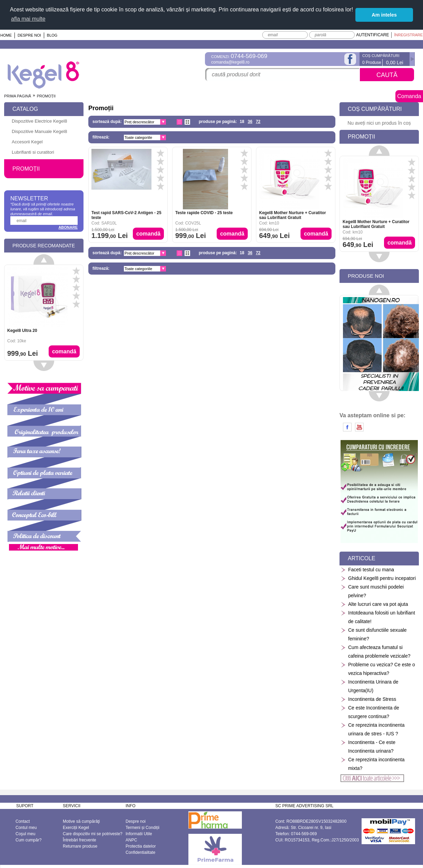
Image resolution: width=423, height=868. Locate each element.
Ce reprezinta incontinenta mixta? (372, 764)
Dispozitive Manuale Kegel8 (39, 131)
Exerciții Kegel (76, 827)
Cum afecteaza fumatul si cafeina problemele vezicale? (376, 651)
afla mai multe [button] (28, 19)
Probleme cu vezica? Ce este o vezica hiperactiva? (378, 669)
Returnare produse (80, 846)
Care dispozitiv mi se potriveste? (93, 833)
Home (6, 35)
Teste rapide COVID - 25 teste (204, 212)
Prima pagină (18, 96)
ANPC (131, 840)
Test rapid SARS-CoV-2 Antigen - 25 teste (126, 215)
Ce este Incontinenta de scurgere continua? (370, 712)
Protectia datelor (141, 846)
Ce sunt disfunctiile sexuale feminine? (374, 634)
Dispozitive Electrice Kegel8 (39, 121)
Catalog (25, 109)
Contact (23, 821)
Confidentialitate (140, 852)
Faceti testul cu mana (367, 569)
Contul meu (26, 827)
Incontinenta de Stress (368, 699)
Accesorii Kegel (27, 141)
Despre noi (29, 35)
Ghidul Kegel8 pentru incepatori (378, 578)
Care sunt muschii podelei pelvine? (372, 591)
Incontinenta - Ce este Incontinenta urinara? (368, 746)
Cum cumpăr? (28, 840)
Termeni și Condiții (142, 827)
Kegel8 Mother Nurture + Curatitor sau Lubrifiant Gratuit (293, 215)
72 (258, 121)
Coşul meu (25, 833)
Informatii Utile (139, 833)
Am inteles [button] (384, 15)
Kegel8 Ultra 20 (22, 330)
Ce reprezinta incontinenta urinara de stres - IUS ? (372, 729)
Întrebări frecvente (80, 840)
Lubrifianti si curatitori (33, 152)
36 (250, 121)
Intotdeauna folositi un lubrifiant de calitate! (378, 617)
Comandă (148, 233)
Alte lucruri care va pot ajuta (374, 604)
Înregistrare (408, 35)
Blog (52, 35)
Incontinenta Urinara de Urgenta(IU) (370, 686)
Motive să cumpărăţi (81, 821)
